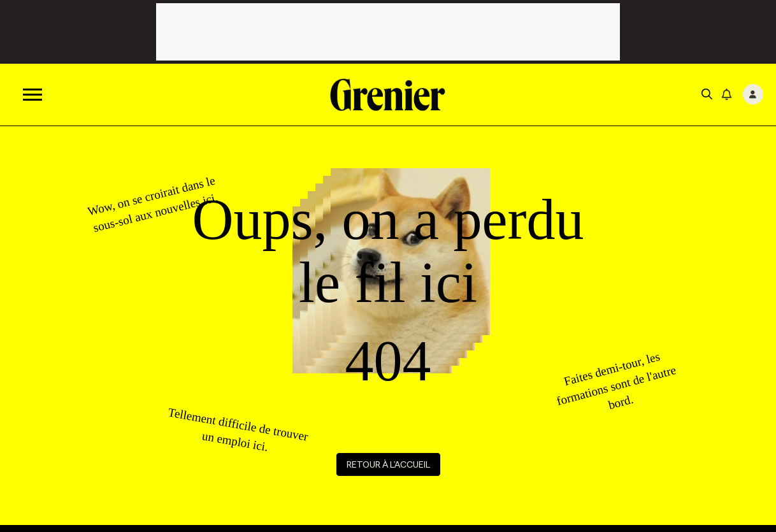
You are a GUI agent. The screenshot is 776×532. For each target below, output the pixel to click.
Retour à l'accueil (388, 464)
